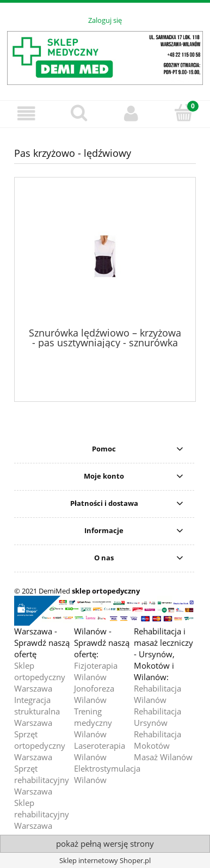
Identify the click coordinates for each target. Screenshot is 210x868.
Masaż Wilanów (163, 757)
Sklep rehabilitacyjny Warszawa (42, 814)
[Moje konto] (131, 114)
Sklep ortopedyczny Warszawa (40, 677)
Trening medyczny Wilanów (93, 723)
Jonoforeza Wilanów (94, 694)
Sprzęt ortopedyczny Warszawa (40, 745)
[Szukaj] (79, 113)
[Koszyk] (184, 113)
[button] (26, 114)
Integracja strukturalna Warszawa (37, 711)
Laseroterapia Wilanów (100, 751)
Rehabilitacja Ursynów (157, 717)
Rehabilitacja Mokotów (157, 740)
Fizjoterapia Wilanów (96, 671)
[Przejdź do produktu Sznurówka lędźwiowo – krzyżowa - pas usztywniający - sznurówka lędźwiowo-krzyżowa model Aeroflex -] (105, 256)
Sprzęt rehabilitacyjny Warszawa (42, 780)
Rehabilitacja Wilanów (157, 694)
